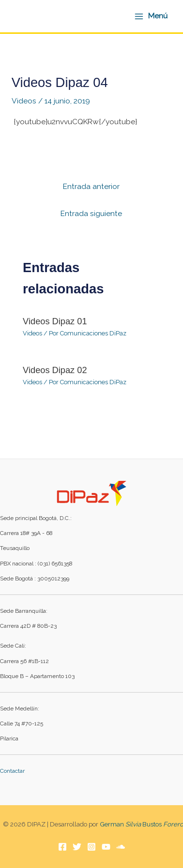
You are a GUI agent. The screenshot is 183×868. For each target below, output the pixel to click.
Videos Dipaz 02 (55, 370)
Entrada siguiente (91, 213)
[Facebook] (62, 847)
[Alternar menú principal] (151, 16)
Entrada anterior (91, 186)
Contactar (12, 771)
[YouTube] (106, 847)
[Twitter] (77, 847)
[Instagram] (91, 847)
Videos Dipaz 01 (55, 321)
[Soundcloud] (121, 847)
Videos (24, 101)
